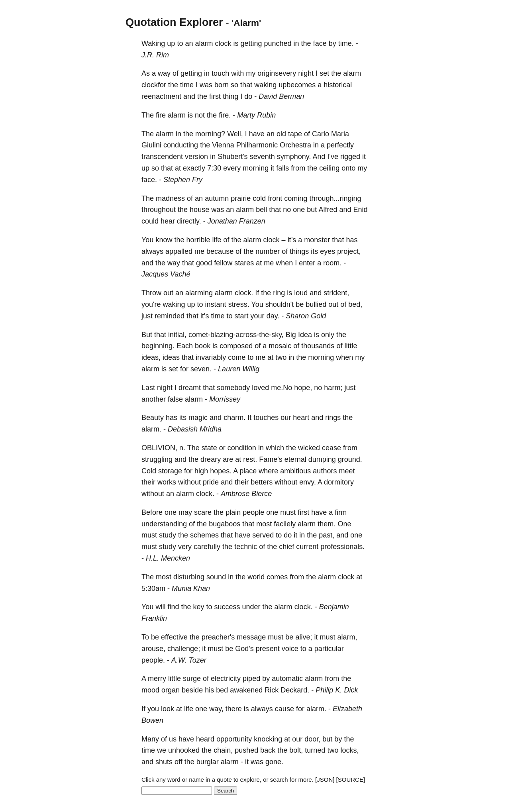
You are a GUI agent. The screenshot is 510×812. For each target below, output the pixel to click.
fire (161, 115)
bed (222, 690)
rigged (350, 157)
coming (296, 198)
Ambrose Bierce (246, 494)
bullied (316, 304)
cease (331, 448)
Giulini (151, 145)
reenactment (161, 96)
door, (312, 739)
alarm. (151, 429)
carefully (207, 547)
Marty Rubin (256, 115)
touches (266, 418)
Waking (153, 43)
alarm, (347, 637)
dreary (211, 459)
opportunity (234, 739)
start (242, 316)
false (175, 399)
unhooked (184, 750)
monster (317, 240)
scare (203, 512)
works (167, 482)
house (199, 210)
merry (157, 679)
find (173, 607)
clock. (244, 293)
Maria (340, 134)
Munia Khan (191, 588)
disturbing (189, 577)
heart (301, 418)
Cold (149, 471)
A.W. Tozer (189, 660)
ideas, (151, 357)
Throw (151, 293)
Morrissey (225, 399)
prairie (241, 198)
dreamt (190, 388)
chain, (223, 750)
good (204, 263)
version (196, 157)
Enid (360, 210)
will (160, 607)
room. (332, 263)
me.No (281, 388)
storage (170, 471)
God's (244, 649)
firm (341, 512)
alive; (304, 637)
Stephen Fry (183, 180)
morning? (210, 134)
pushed (246, 750)
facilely (285, 524)
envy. (308, 482)
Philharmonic (257, 145)
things (299, 251)
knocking (268, 739)
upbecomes (297, 85)
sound (216, 577)
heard (205, 739)
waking (265, 85)
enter (307, 263)
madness (170, 198)
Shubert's (232, 157)
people (253, 512)
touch (220, 73)
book (203, 346)
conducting (181, 145)
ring (279, 293)
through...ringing (335, 198)
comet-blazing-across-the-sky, (236, 335)
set (324, 73)
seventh (262, 157)
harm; (333, 388)
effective (174, 637)
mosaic (280, 346)
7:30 (214, 168)
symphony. (294, 157)
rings (333, 418)
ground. (350, 459)
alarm (204, 43)
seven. (201, 369)
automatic (287, 679)
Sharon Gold (306, 316)
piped (251, 679)
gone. (274, 762)
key (198, 607)
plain (233, 512)
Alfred (328, 210)
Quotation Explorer (174, 22)
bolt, (296, 750)
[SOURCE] (351, 780)
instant (216, 304)
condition (242, 448)
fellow (223, 263)
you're (151, 304)
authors (325, 471)
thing (230, 96)
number (268, 251)
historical (338, 85)
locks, (349, 750)
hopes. (221, 471)
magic (198, 418)
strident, (336, 293)
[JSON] (325, 780)
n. (182, 448)
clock (223, 43)
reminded (170, 316)
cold (259, 198)
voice (290, 649)
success (227, 607)
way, (216, 709)
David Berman (281, 96)
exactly (194, 168)
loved (260, 388)
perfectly (340, 145)
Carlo (321, 134)
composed (236, 346)
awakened (246, 690)
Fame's (271, 459)
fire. (225, 115)
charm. (234, 418)
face (320, 43)
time (187, 85)
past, (327, 535)
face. (149, 180)
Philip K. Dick (337, 690)
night (306, 73)
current (307, 547)
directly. (189, 221)
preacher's (218, 637)
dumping (322, 459)
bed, (355, 304)
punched (278, 43)
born (222, 85)
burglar (208, 762)
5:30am (153, 588)
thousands (318, 346)
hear (168, 221)
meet (347, 471)
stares (244, 263)
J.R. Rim (155, 55)
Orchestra (295, 145)
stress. (239, 304)
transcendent (162, 157)
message (251, 637)
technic (246, 547)
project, (349, 251)
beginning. (158, 346)
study (168, 535)
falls (282, 168)
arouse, (153, 649)
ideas (171, 357)
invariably (211, 357)
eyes (328, 251)
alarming (199, 293)
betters (262, 482)
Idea (305, 335)
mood (150, 690)
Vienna (223, 145)
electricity (226, 679)
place (248, 471)
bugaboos (225, 524)
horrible (198, 240)
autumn (217, 198)
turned (315, 750)
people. (153, 660)
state (209, 448)
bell (261, 210)
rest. (250, 459)
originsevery (277, 73)
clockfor (154, 85)
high (201, 471)
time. (346, 43)
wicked (309, 448)
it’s (292, 240)
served (263, 535)
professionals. (342, 547)
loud (301, 293)
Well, (235, 134)
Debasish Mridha (195, 429)
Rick (272, 690)
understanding (164, 524)
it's (205, 316)
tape (295, 134)
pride (211, 482)
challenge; (184, 649)
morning (256, 168)
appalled (179, 251)
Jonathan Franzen (236, 221)
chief (286, 547)
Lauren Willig (239, 369)
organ (171, 690)
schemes (204, 535)
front (275, 198)
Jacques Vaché (166, 274)
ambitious (295, 471)
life (217, 240)
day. (273, 316)
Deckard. (295, 690)
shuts (164, 762)
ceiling (329, 168)
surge (192, 679)
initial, (177, 335)
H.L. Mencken (168, 558)
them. (327, 524)
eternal (295, 459)
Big (291, 335)
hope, (303, 388)
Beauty (153, 418)
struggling (157, 459)
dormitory (339, 482)
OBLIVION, (159, 448)
